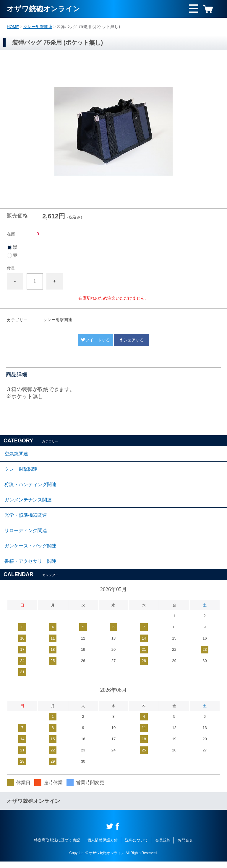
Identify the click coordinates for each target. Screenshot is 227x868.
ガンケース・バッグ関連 (30, 551)
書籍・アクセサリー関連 (30, 567)
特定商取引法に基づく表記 (57, 847)
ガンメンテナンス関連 (28, 502)
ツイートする (95, 340)
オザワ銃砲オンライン (43, 9)
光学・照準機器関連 (26, 519)
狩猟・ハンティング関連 (30, 486)
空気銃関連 (16, 454)
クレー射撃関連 (38, 27)
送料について (137, 847)
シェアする (132, 340)
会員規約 (163, 847)
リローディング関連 (26, 535)
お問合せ (185, 847)
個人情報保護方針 (103, 847)
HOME (13, 27)
